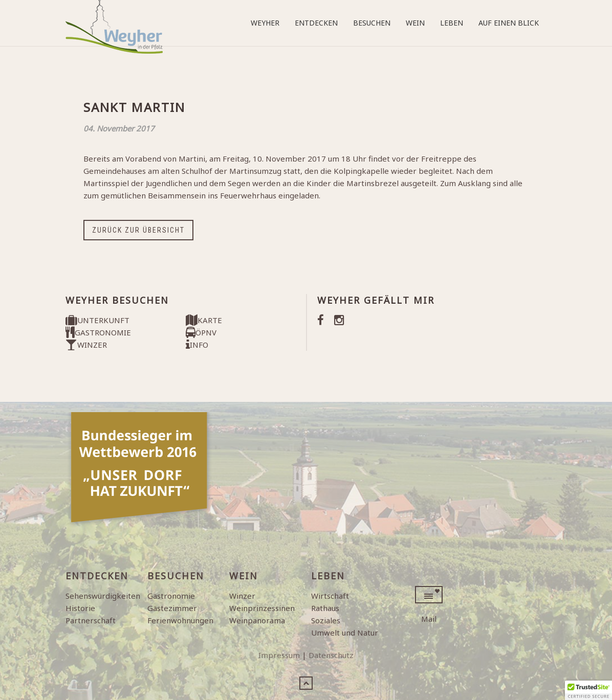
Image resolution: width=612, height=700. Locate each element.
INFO (197, 345)
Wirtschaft (330, 596)
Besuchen (372, 23)
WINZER (86, 345)
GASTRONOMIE (98, 332)
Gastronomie (171, 596)
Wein (415, 23)
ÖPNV (201, 332)
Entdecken (316, 23)
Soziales (326, 620)
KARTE (204, 320)
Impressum (279, 655)
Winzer (242, 596)
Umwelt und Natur (345, 633)
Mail (429, 619)
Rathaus (325, 608)
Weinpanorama (257, 620)
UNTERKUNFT (97, 320)
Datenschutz (331, 655)
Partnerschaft (91, 620)
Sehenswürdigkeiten (103, 596)
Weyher (265, 23)
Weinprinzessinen (262, 608)
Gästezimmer (172, 608)
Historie (80, 608)
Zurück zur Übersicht (138, 230)
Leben (452, 23)
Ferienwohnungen (180, 620)
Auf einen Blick (509, 23)
